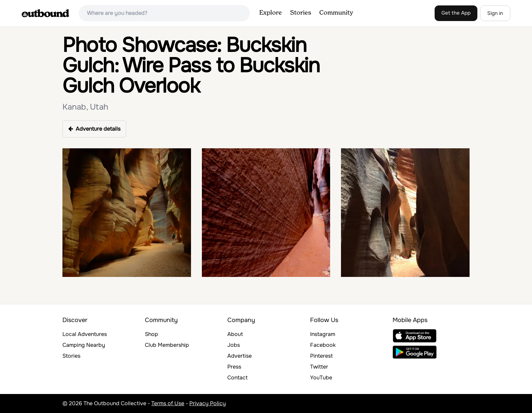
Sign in (495, 13)
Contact (237, 378)
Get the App (456, 13)
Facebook (323, 345)
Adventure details (94, 129)
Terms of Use (168, 403)
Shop (151, 334)
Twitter (319, 367)
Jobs (234, 345)
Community (336, 13)
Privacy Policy (208, 403)
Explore (271, 13)
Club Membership (167, 345)
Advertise (240, 356)
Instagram (323, 334)
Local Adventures (85, 334)
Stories (301, 13)
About (235, 334)
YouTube (321, 378)
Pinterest (321, 356)
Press (234, 367)
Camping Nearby (84, 345)
